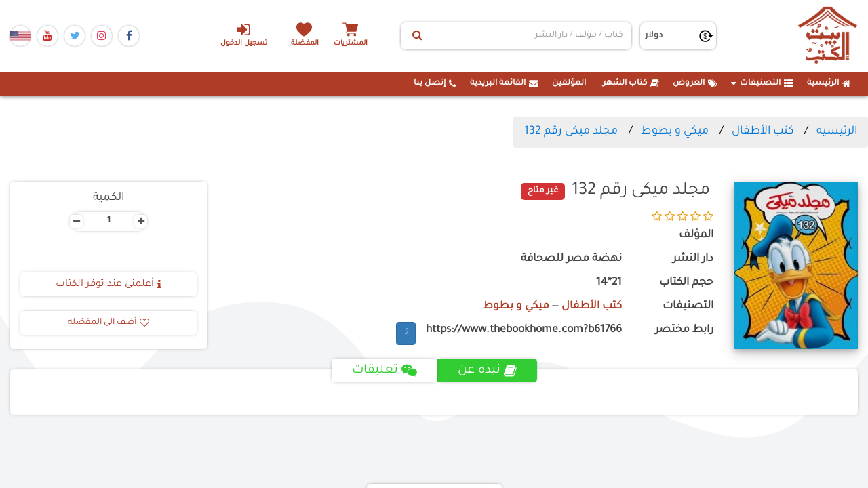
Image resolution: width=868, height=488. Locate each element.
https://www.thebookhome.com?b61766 (524, 330)
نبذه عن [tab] (487, 371)
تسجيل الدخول (243, 35)
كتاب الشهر (631, 83)
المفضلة (305, 44)
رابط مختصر (684, 330)
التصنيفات (762, 83)
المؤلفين (569, 83)
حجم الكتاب (686, 283)
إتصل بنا (435, 83)
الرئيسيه (837, 131)
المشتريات (352, 44)
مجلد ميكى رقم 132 (571, 131)
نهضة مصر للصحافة (571, 259)
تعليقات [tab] (384, 371)
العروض (695, 83)
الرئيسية (829, 83)
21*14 (609, 283)
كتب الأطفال (763, 131)
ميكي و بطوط (675, 131)
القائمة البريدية (504, 83)
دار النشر (693, 259)
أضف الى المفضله (108, 323)
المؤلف (696, 236)
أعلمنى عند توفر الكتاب (108, 285)
